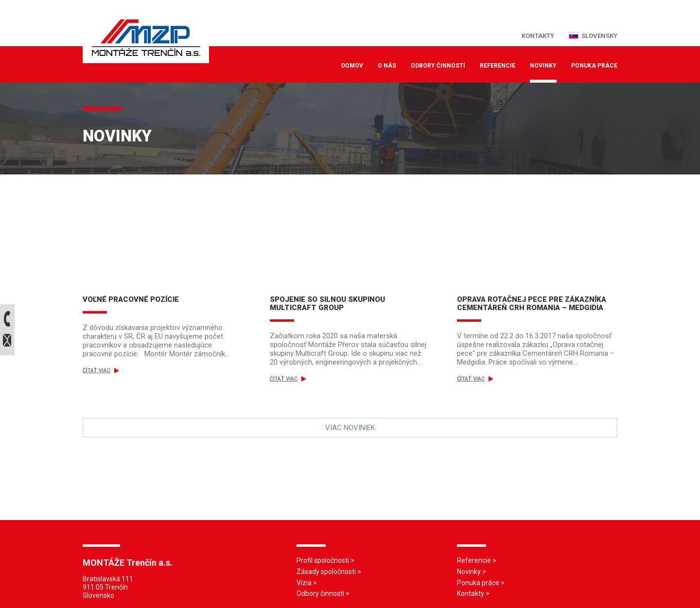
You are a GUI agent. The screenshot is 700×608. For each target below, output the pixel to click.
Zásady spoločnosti (326, 572)
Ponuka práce (594, 66)
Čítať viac (101, 371)
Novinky (543, 66)
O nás (387, 66)
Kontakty (471, 593)
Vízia (304, 583)
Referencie (498, 66)
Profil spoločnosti (323, 560)
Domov (352, 66)
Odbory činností (438, 66)
